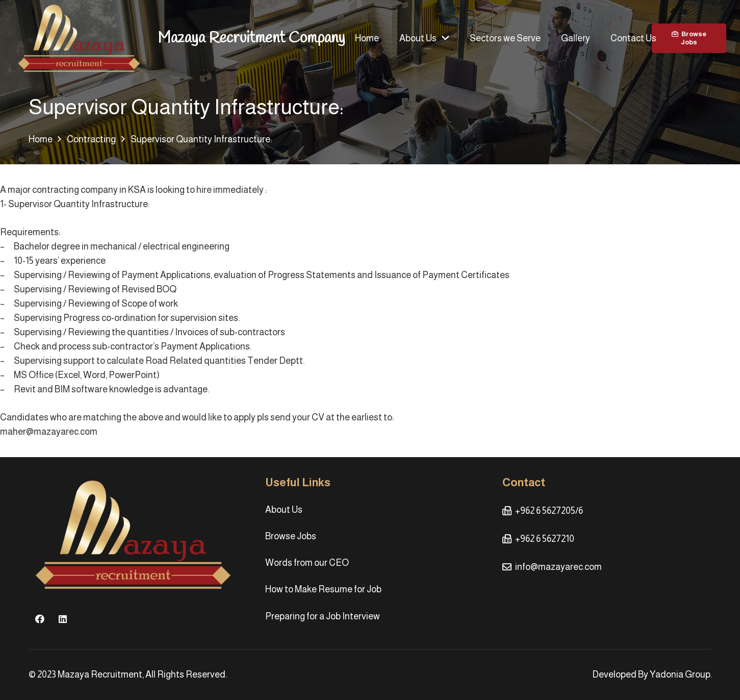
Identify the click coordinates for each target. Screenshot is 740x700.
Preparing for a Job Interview (323, 616)
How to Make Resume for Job (323, 589)
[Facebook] (40, 619)
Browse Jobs (291, 536)
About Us (284, 510)
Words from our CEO (307, 563)
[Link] (79, 39)
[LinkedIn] (63, 619)
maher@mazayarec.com (49, 432)
